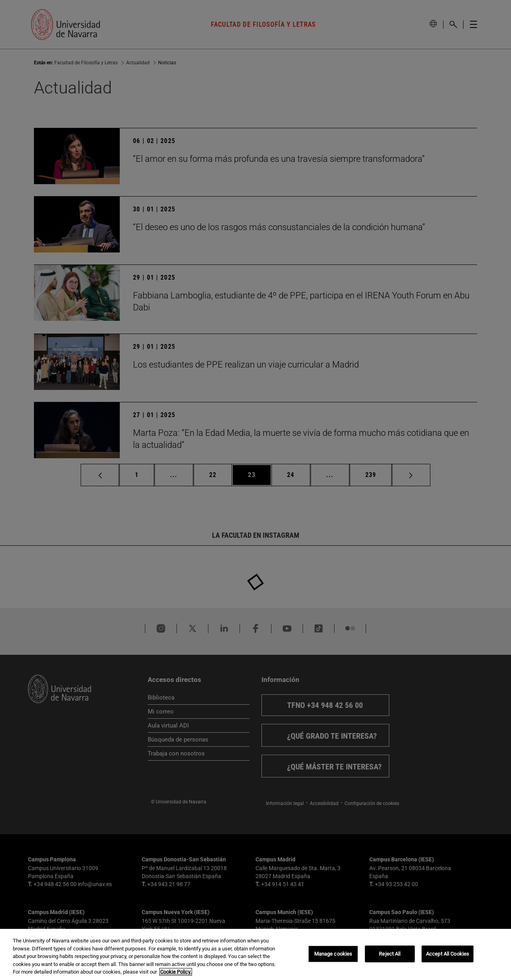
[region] (255, 954)
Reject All (390, 954)
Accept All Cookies (448, 954)
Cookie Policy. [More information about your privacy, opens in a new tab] (176, 972)
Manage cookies (333, 954)
